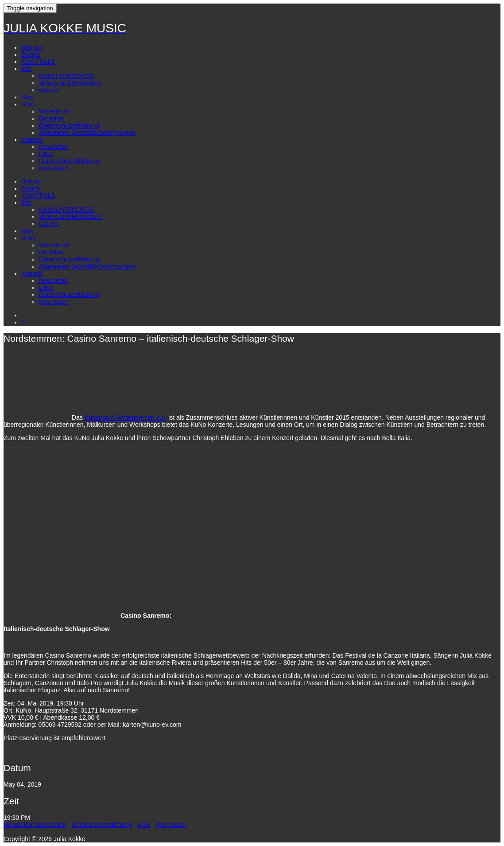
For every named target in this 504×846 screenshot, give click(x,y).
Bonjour (32, 47)
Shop (29, 104)
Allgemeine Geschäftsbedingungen (87, 133)
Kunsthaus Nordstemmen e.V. (126, 417)
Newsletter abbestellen (35, 825)
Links (46, 154)
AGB (144, 825)
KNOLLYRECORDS (66, 76)
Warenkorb (54, 111)
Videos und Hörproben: (71, 83)
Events (31, 55)
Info (26, 69)
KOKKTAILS (38, 62)
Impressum (54, 168)
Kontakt (32, 140)
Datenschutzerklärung (69, 125)
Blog (27, 97)
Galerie (49, 90)
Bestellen (52, 118)
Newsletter (54, 147)
